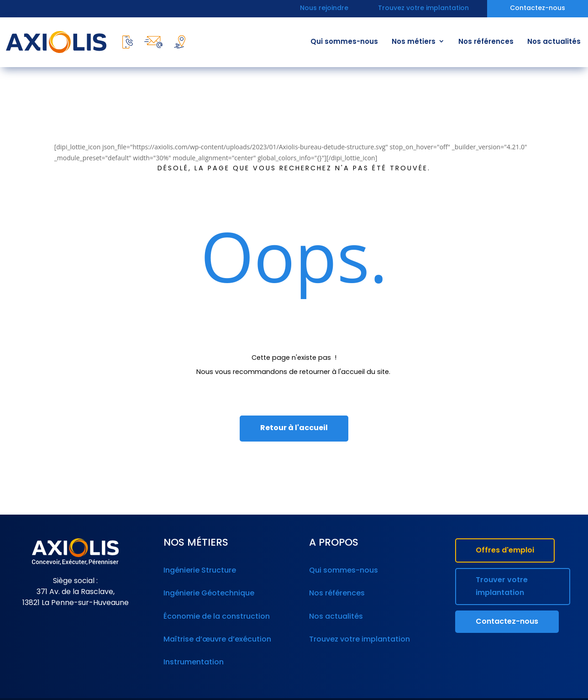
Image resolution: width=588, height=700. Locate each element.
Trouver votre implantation (502, 587)
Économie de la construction (215, 608)
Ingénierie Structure (199, 569)
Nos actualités (554, 42)
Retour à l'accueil (294, 428)
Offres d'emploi (505, 551)
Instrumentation (193, 647)
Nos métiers (414, 42)
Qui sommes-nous (344, 42)
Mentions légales (300, 690)
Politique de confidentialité (370, 690)
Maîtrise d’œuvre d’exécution (215, 627)
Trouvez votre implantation (423, 9)
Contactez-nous (538, 9)
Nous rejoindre (324, 9)
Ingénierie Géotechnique (207, 589)
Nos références (486, 42)
